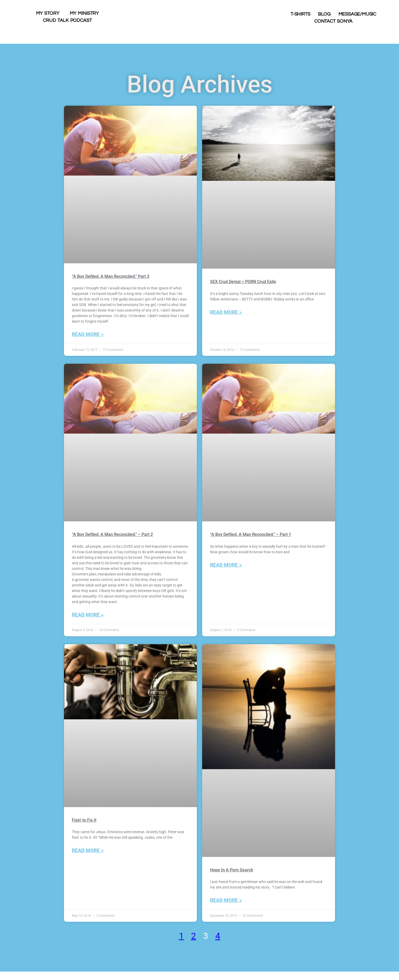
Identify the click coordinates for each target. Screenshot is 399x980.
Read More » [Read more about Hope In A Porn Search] (226, 900)
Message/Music (357, 14)
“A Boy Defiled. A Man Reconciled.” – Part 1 (251, 534)
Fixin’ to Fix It (84, 820)
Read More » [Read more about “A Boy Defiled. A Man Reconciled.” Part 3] (88, 334)
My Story (48, 13)
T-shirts (300, 14)
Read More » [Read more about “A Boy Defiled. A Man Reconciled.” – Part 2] (88, 615)
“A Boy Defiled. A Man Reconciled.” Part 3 (111, 276)
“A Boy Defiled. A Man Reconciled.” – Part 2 (112, 534)
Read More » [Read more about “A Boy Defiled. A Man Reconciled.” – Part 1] (226, 565)
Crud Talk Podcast (67, 20)
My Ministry (84, 13)
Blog (324, 14)
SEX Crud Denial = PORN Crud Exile (243, 282)
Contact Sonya (333, 21)
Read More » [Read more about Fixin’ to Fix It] (88, 850)
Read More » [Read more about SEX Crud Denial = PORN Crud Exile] (226, 312)
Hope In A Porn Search (232, 870)
